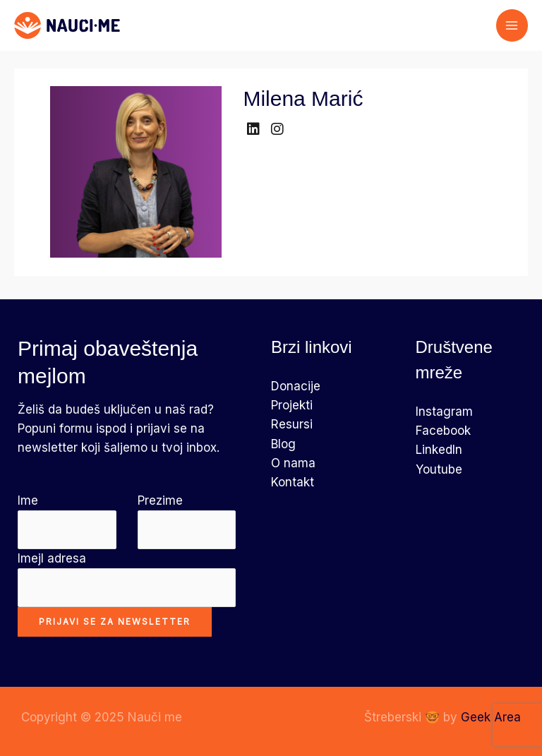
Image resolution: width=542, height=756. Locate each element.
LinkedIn (439, 450)
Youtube (439, 469)
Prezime (187, 521)
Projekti (292, 405)
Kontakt (293, 482)
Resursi (292, 424)
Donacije (296, 386)
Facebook (443, 431)
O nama (293, 463)
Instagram (444, 412)
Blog (283, 444)
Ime (67, 521)
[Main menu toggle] (512, 25)
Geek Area (491, 717)
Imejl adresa (127, 579)
